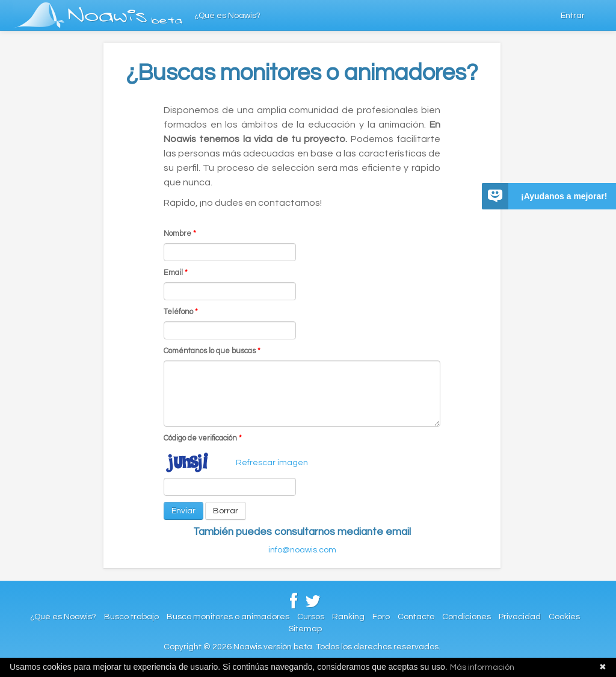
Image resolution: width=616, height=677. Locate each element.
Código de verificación (203, 438)
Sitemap (305, 629)
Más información (482, 667)
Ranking (348, 617)
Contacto (416, 617)
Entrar (573, 16)
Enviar (183, 511)
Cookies (564, 617)
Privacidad (520, 617)
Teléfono (181, 312)
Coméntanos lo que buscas (212, 351)
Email (176, 273)
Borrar (226, 511)
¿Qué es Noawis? (227, 16)
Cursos (311, 617)
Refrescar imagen (272, 463)
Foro (381, 617)
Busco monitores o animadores (228, 617)
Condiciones (467, 617)
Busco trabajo (131, 617)
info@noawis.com (302, 550)
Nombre (180, 234)
